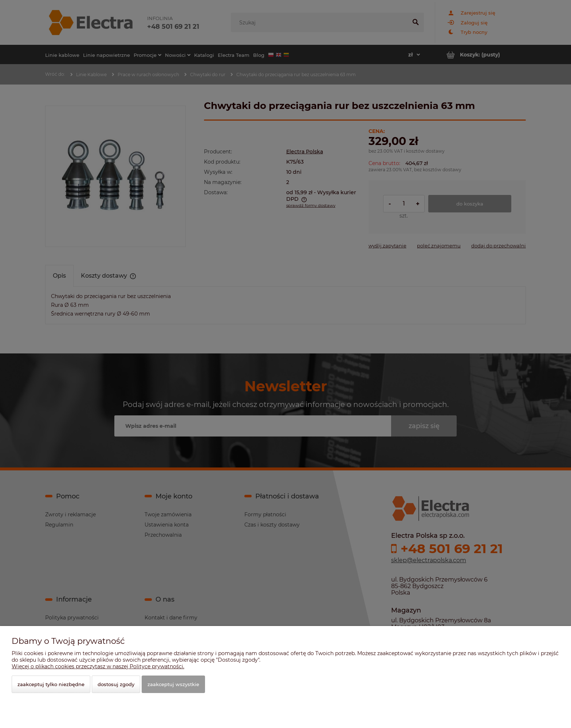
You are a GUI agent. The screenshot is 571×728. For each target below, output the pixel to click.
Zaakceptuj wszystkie (173, 684)
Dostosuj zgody (116, 684)
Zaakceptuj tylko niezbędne (51, 684)
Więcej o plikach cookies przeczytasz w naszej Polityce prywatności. (98, 666)
